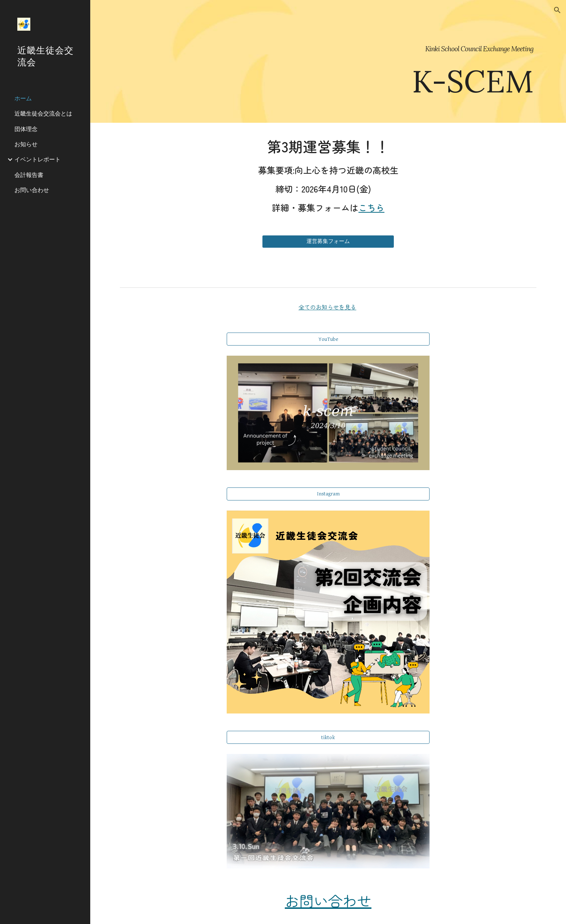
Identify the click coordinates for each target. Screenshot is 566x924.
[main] (328, 61)
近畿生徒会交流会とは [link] (43, 113)
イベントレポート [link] (38, 159)
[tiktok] (328, 737)
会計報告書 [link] (29, 175)
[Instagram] (328, 494)
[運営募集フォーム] (328, 242)
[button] (557, 10)
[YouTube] (328, 339)
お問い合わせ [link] (32, 190)
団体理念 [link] (26, 129)
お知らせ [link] (26, 144)
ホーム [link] (23, 98)
